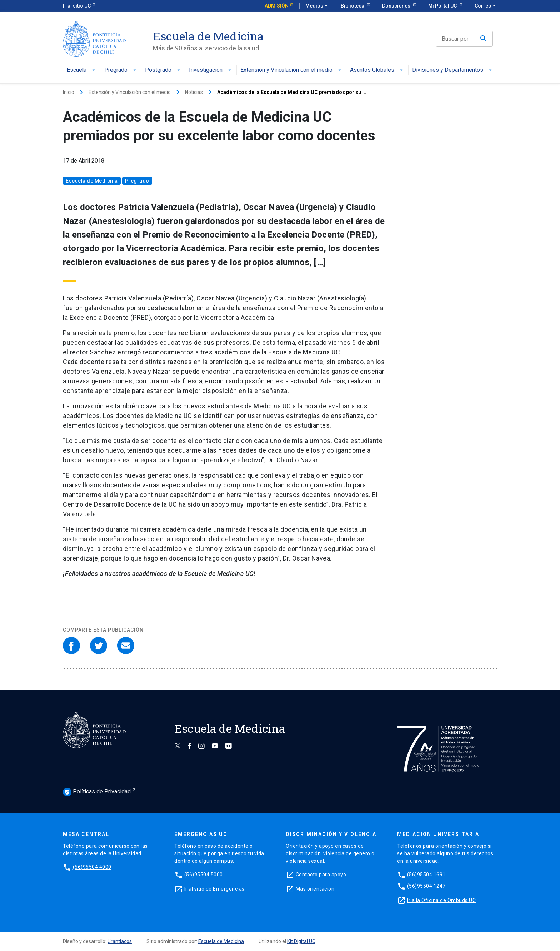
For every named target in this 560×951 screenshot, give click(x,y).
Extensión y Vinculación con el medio (291, 70)
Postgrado (163, 70)
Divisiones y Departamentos (453, 70)
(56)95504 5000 (204, 875)
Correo (486, 6)
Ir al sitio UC (77, 6)
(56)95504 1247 (426, 886)
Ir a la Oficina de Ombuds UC (441, 900)
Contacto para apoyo (321, 875)
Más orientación (315, 889)
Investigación (211, 70)
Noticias (194, 92)
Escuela (82, 70)
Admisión (277, 6)
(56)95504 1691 (426, 875)
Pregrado (121, 70)
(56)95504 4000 (92, 867)
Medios (317, 6)
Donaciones (397, 6)
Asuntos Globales (377, 70)
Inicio (69, 92)
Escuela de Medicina (92, 181)
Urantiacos (120, 941)
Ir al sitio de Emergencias (214, 889)
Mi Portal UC (443, 6)
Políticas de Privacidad (97, 792)
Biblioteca (353, 6)
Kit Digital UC (301, 941)
